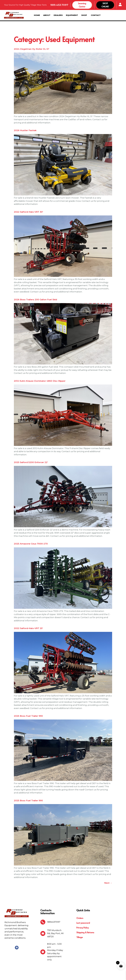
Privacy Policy (83, 915)
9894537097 (54, 909)
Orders (80, 905)
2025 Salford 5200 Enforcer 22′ (31, 449)
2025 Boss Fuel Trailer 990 (28, 703)
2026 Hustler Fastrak (25, 117)
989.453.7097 (59, 5)
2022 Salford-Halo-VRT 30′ (28, 199)
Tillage (80, 924)
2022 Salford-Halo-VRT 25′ (28, 615)
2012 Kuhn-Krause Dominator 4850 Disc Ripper (40, 368)
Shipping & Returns (85, 919)
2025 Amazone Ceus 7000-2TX (31, 531)
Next (108, 870)
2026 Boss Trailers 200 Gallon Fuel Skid (35, 287)
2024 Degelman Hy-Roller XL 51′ (31, 36)
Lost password (83, 910)
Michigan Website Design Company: (98, 976)
